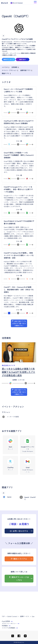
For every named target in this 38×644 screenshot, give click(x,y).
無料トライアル (20, 559)
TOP (3, 616)
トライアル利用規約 (8, 628)
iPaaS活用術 (6, 621)
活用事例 (14, 67)
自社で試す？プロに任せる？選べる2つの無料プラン (19, 323)
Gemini (9, 497)
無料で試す (23, 59)
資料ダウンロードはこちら (20, 579)
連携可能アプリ (25, 70)
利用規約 (5, 626)
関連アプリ (6, 73)
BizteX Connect (12, 616)
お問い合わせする (20, 531)
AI (3, 36)
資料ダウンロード (9, 59)
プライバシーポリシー (9, 623)
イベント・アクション (9, 70)
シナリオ (5, 67)
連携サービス (25, 616)
